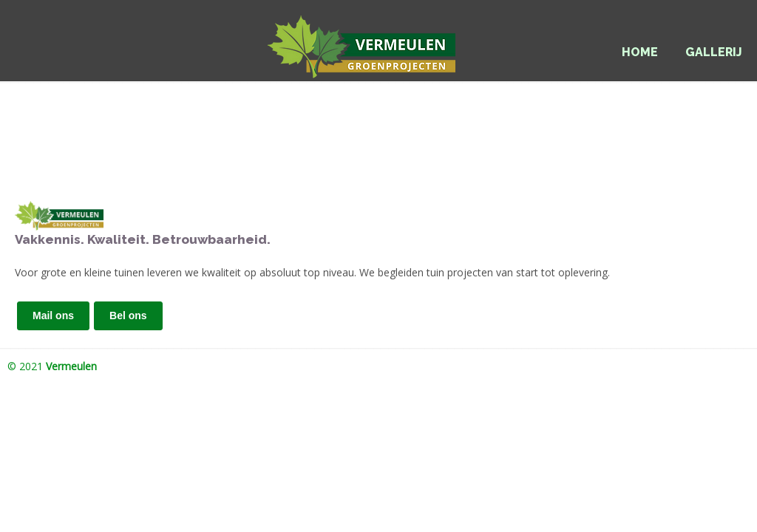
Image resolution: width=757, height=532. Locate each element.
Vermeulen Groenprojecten (378, 41)
